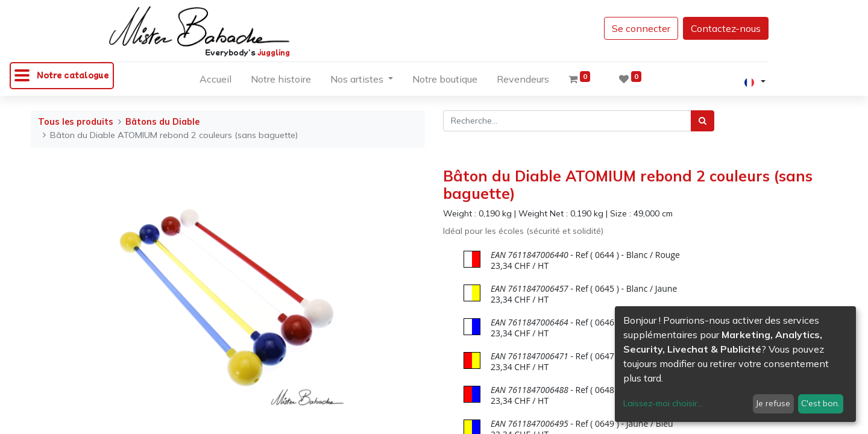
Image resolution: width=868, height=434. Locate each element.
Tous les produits (76, 122)
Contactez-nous (726, 28)
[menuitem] (215, 81)
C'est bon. (820, 403)
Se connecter (641, 28)
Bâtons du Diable (162, 122)
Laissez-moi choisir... (663, 403)
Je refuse (773, 403)
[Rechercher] (703, 121)
